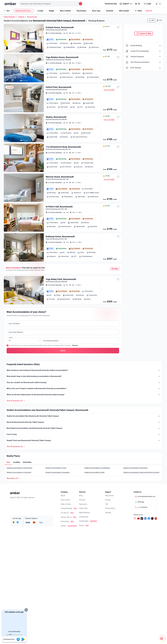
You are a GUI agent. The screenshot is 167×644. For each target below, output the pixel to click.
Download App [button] (109, 4)
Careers (64, 526)
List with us (65, 513)
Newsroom (83, 504)
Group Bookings (67, 508)
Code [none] (11, 341)
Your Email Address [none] (16, 332)
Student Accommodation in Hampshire (58, 472)
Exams (82, 525)
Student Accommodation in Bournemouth (19, 468)
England (21, 17)
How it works (65, 500)
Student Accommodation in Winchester (136, 468)
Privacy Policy (110, 508)
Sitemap (108, 513)
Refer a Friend (66, 504)
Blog (81, 496)
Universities (65, 521)
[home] (10, 4)
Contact (108, 500)
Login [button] (147, 4)
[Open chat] (153, 636)
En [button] (138, 4)
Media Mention (85, 513)
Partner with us (66, 517)
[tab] (8, 462)
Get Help (115, 269)
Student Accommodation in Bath (94, 472)
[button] (26, 610)
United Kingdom (10, 17)
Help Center (109, 496)
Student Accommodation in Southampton (97, 468)
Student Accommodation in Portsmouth (19, 472)
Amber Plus (83, 508)
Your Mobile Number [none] (51, 341)
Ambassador (84, 517)
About (63, 496)
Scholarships (84, 521)
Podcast (82, 500)
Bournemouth (32, 17)
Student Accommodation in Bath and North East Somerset (141, 472)
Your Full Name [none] (14, 324)
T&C (107, 504)
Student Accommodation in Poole (56, 468)
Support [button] (126, 4)
